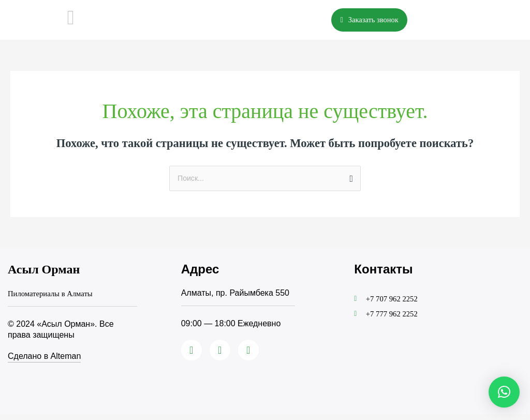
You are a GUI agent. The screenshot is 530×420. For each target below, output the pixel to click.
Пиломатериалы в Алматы (54, 300)
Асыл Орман (44, 276)
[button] (504, 392)
